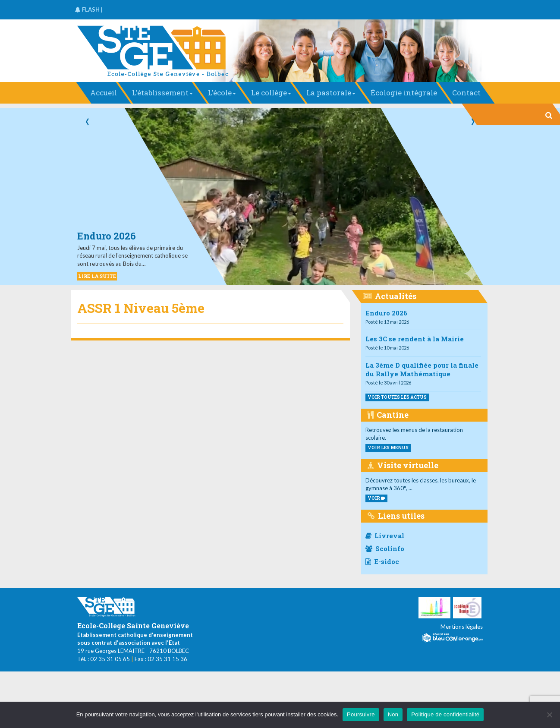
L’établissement (162, 93)
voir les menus (388, 448)
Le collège (271, 93)
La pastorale (331, 93)
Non (393, 714)
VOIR (376, 498)
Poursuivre (361, 714)
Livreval (385, 536)
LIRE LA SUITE (97, 276)
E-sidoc (382, 561)
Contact (466, 93)
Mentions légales (462, 627)
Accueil (104, 93)
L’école (222, 93)
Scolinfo (385, 548)
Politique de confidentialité (445, 714)
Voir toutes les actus (397, 397)
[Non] (549, 715)
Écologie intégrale (404, 93)
